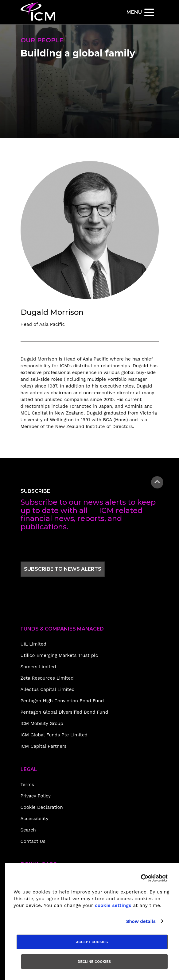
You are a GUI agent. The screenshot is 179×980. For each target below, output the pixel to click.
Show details (141, 921)
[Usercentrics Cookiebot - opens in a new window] (141, 878)
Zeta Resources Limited (47, 678)
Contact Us (33, 841)
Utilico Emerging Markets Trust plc (59, 655)
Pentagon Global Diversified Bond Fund (64, 712)
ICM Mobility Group (42, 723)
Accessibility (35, 819)
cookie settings (113, 905)
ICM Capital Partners (44, 746)
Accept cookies (92, 942)
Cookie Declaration (42, 807)
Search (28, 830)
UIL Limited (33, 644)
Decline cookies (94, 962)
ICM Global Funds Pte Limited (54, 735)
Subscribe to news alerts (63, 569)
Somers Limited (38, 667)
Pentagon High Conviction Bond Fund (62, 701)
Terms (27, 785)
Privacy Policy (36, 796)
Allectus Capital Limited (48, 689)
